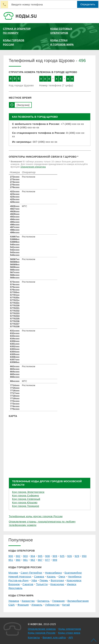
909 (55, 556)
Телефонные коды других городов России (36, 516)
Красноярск (74, 580)
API (71, 637)
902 (18, 556)
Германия (58, 601)
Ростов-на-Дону (18, 580)
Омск (62, 577)
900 (11, 556)
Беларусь (44, 601)
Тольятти (42, 584)
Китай (66, 605)
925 (62, 556)
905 (40, 556)
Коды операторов (70, 629)
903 (25, 556)
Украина (14, 601)
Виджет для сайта (54, 637)
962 (33, 560)
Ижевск (72, 584)
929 (77, 556)
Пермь (44, 580)
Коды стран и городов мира (62, 42)
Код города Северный (26, 499)
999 (55, 560)
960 (18, 560)
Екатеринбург (73, 573)
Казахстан (28, 601)
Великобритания (78, 601)
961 (25, 560)
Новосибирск (53, 573)
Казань (51, 577)
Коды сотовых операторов (61, 31)
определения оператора (33, 167)
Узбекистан (52, 605)
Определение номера (42, 629)
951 (11, 560)
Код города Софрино (26, 495)
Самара (39, 577)
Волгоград (57, 580)
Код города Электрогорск (28, 492)
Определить (88, 4)
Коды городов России (14, 42)
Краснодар (57, 584)
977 (47, 560)
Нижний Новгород (20, 577)
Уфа (34, 580)
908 (47, 556)
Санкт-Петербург (31, 573)
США (12, 605)
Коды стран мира (69, 633)
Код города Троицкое (26, 506)
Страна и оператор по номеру (17, 31)
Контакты (34, 637)
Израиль (37, 605)
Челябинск (75, 577)
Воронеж (14, 584)
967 (40, 560)
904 (33, 556)
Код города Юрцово (25, 502)
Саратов (28, 584)
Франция (23, 605)
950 (84, 556)
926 (70, 556)
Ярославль (15, 588)
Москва (13, 573)
